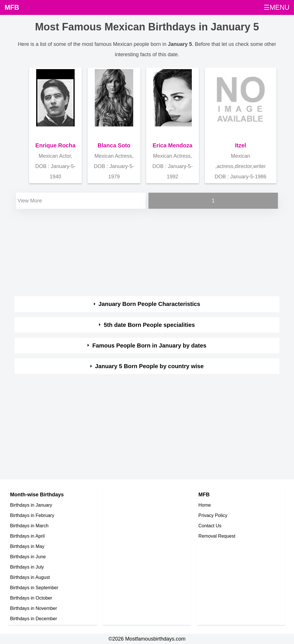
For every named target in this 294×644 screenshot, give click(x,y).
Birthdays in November (34, 608)
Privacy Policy (213, 515)
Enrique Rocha (55, 145)
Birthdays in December (34, 618)
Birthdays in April (27, 536)
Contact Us (210, 526)
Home (205, 505)
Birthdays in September (34, 588)
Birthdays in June (28, 557)
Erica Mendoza (173, 145)
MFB (12, 7)
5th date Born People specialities (149, 325)
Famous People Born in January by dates (149, 346)
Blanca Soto (114, 145)
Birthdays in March (29, 526)
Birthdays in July (27, 567)
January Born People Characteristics (149, 304)
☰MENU (276, 7)
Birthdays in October (31, 598)
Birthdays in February (32, 515)
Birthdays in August (30, 577)
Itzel (241, 145)
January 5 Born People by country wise (149, 366)
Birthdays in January (31, 505)
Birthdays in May (27, 546)
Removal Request (217, 536)
